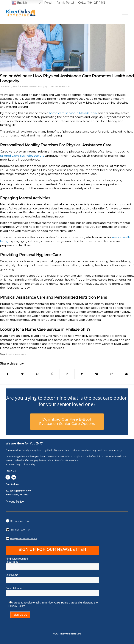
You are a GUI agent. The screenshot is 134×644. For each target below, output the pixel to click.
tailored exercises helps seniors (22, 156)
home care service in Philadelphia (72, 113)
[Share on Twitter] (23, 374)
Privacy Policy (15, 502)
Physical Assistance (16, 354)
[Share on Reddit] (112, 374)
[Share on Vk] (97, 374)
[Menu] (123, 13)
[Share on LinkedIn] (67, 374)
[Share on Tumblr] (82, 374)
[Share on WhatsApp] (37, 374)
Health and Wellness (32, 87)
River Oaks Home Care (59, 87)
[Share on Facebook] (8, 374)
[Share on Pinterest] (52, 374)
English (19, 3)
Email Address (15, 588)
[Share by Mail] (126, 374)
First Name (13, 562)
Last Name (13, 575)
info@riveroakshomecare (23, 538)
